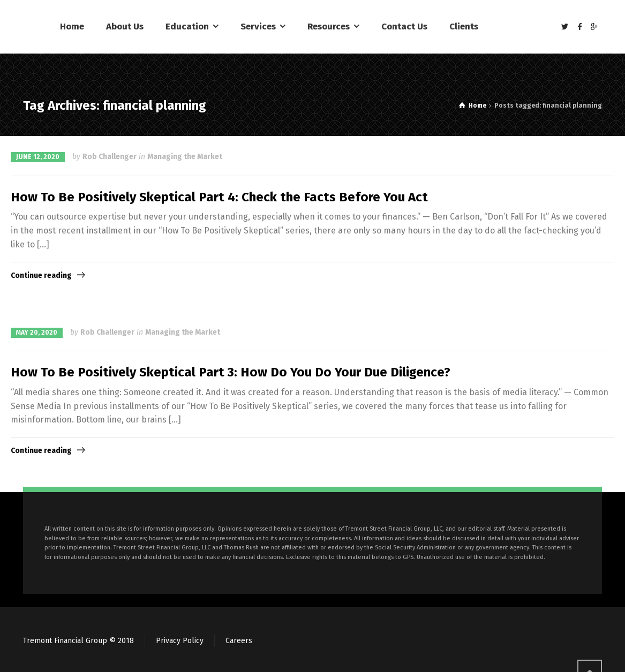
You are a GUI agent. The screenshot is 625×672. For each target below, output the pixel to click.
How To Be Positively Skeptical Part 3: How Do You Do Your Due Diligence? (231, 372)
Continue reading (41, 275)
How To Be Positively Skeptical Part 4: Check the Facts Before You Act (219, 197)
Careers (239, 641)
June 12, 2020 (38, 157)
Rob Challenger (110, 157)
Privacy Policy (180, 641)
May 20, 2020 (37, 333)
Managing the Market (185, 157)
